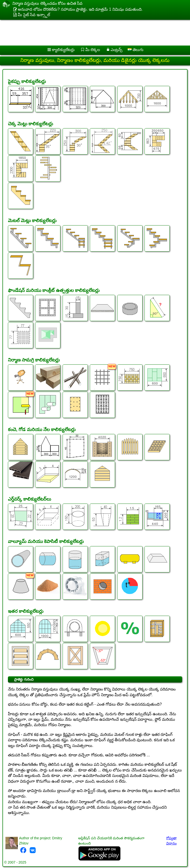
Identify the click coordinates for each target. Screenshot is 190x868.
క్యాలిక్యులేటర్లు (63, 50)
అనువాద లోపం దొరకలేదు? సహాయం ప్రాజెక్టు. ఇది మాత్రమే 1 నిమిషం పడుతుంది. (80, 9)
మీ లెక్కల (93, 50)
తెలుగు (136, 50)
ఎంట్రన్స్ (117, 50)
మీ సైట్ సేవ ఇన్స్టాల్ (34, 15)
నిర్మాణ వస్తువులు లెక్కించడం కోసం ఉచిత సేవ (47, 4)
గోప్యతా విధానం (171, 841)
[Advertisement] (92, 33)
